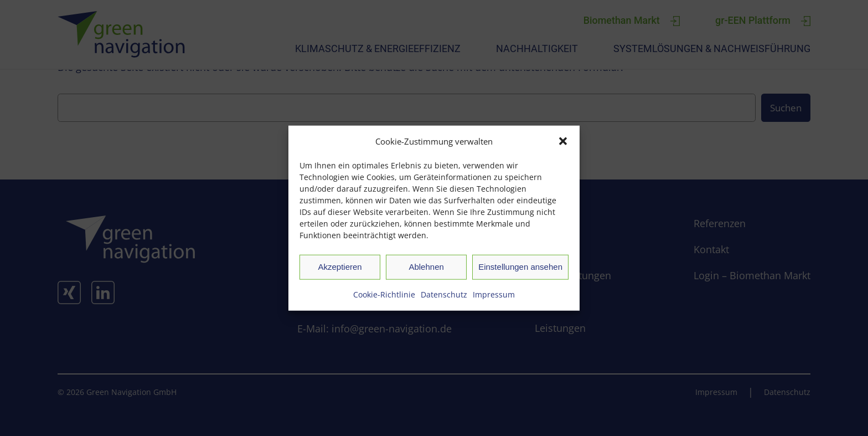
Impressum (494, 294)
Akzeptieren (340, 267)
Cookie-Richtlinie (384, 294)
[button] (563, 141)
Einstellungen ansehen (520, 267)
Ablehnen (426, 267)
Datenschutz (444, 294)
